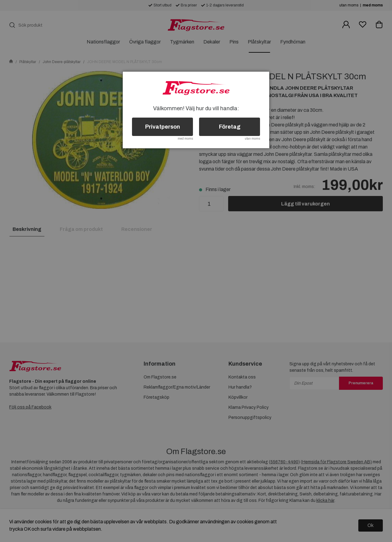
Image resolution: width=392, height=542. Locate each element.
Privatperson (163, 127)
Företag (230, 127)
